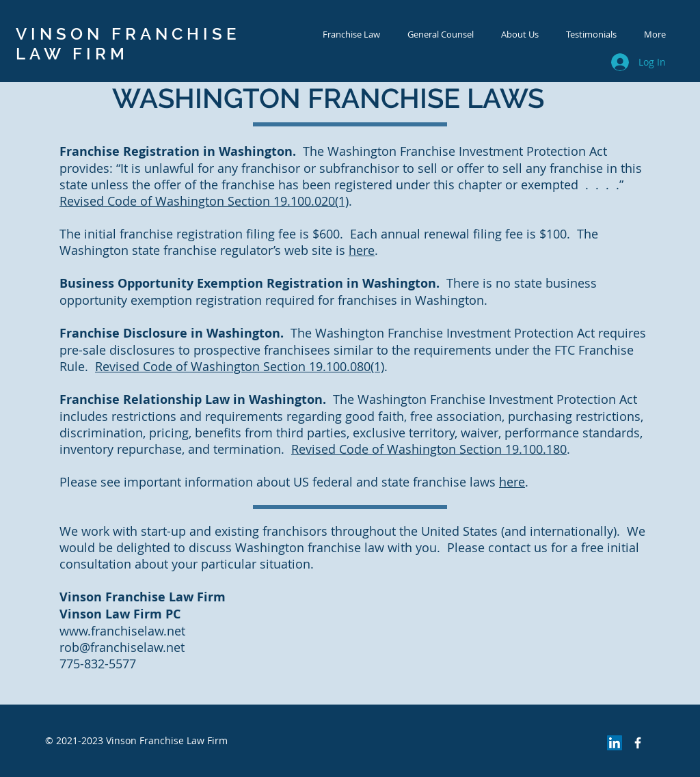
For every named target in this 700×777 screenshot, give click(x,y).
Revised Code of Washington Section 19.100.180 (429, 449)
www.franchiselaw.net (122, 631)
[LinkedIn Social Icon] (615, 743)
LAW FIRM (72, 54)
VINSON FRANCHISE (128, 34)
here (362, 250)
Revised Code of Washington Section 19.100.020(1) (204, 201)
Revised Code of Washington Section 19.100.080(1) (240, 366)
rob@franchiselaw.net (122, 647)
